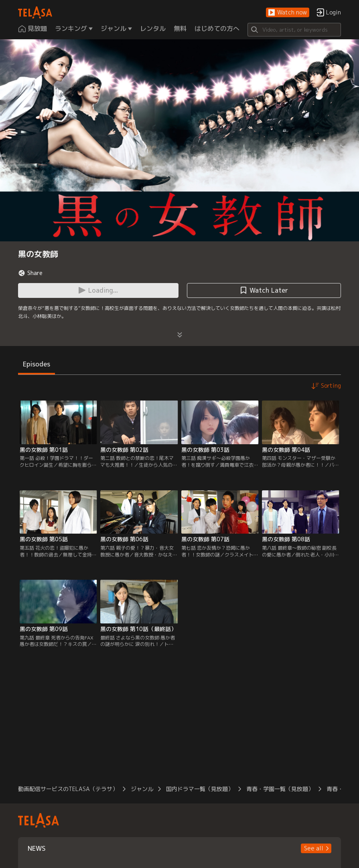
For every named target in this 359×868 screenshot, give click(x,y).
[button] (288, 13)
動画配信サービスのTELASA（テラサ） (68, 789)
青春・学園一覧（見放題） (280, 789)
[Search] (294, 30)
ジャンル (142, 789)
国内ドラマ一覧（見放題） (200, 789)
